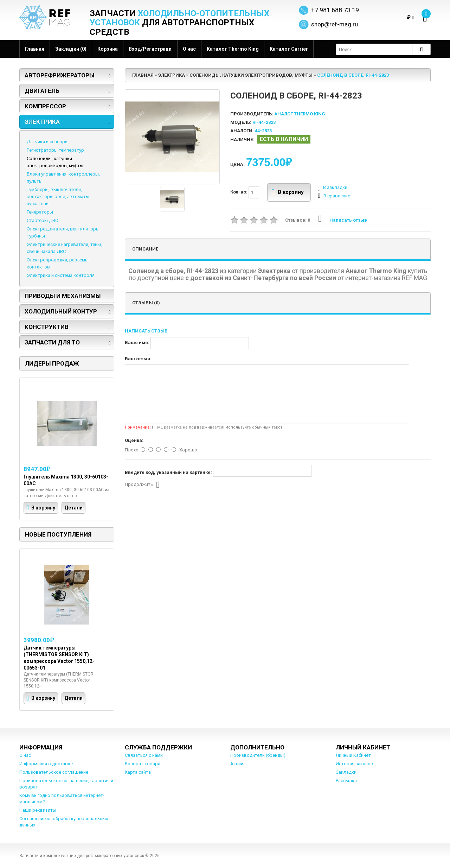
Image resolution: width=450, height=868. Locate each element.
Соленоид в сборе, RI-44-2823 (353, 75)
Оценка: (134, 440)
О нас (189, 49)
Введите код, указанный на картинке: (168, 472)
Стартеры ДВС (42, 220)
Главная (35, 49)
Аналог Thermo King (300, 114)
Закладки (346, 772)
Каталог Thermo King (233, 49)
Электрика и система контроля (61, 275)
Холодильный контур (61, 311)
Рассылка (346, 781)
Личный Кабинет (353, 755)
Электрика (42, 122)
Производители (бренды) (258, 755)
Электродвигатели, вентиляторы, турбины (64, 232)
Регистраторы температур (55, 150)
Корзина (108, 49)
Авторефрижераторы (59, 75)
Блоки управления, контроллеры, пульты (63, 178)
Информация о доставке (46, 764)
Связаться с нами (144, 755)
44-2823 (263, 131)
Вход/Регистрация (150, 49)
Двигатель (42, 91)
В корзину (288, 192)
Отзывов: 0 (298, 220)
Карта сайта (138, 772)
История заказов (355, 764)
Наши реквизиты (38, 810)
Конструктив (47, 327)
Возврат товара (143, 764)
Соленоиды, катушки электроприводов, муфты (55, 162)
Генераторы (40, 212)
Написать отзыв (343, 220)
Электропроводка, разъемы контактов (58, 263)
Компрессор (45, 106)
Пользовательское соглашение (54, 772)
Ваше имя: (137, 343)
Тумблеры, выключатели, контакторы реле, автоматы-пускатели (59, 197)
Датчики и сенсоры (48, 142)
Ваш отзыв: (138, 359)
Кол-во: (245, 192)
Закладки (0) (71, 49)
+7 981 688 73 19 (335, 10)
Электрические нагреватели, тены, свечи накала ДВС (64, 248)
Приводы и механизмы (63, 296)
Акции (237, 764)
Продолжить (142, 485)
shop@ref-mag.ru (335, 24)
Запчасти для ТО (52, 342)
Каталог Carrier (289, 49)
